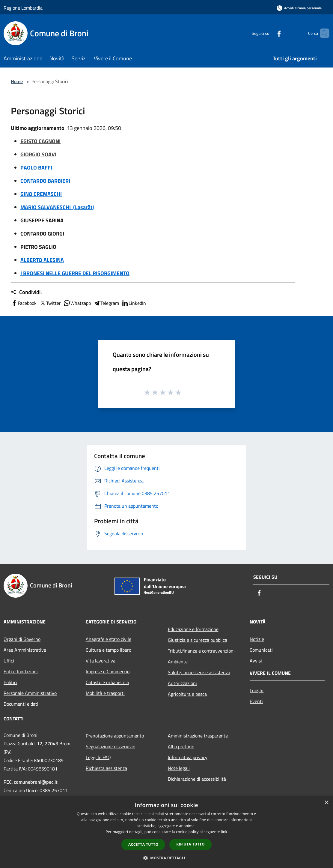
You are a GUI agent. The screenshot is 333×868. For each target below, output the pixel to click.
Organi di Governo (22, 639)
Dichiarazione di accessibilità (197, 779)
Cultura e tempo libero (109, 650)
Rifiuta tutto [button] (190, 844)
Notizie (257, 639)
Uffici (9, 661)
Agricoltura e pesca (187, 694)
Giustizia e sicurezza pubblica (198, 640)
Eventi (256, 701)
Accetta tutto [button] (143, 844)
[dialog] (166, 832)
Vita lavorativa (101, 661)
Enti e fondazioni (21, 671)
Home (17, 81)
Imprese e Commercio (108, 671)
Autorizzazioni (182, 683)
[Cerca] (322, 33)
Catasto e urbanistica (107, 682)
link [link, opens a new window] (224, 832)
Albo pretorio (181, 746)
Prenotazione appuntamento (115, 736)
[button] (167, 858)
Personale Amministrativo (30, 693)
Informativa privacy (188, 757)
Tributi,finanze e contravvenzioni (201, 651)
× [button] (326, 803)
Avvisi (256, 661)
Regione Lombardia (23, 8)
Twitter (50, 303)
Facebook (24, 303)
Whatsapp (77, 303)
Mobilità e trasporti (105, 693)
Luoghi (257, 690)
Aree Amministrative (25, 650)
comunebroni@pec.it (36, 782)
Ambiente (178, 662)
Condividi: (26, 292)
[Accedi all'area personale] (299, 8)
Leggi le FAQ (98, 757)
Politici (10, 682)
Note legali (179, 768)
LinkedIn (134, 303)
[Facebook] (269, 33)
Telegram (106, 303)
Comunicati (261, 650)
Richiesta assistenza (106, 768)
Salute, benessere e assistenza (199, 672)
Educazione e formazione (193, 629)
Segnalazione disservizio (110, 746)
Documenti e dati (21, 704)
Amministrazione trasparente (198, 736)
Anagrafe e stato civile (109, 639)
